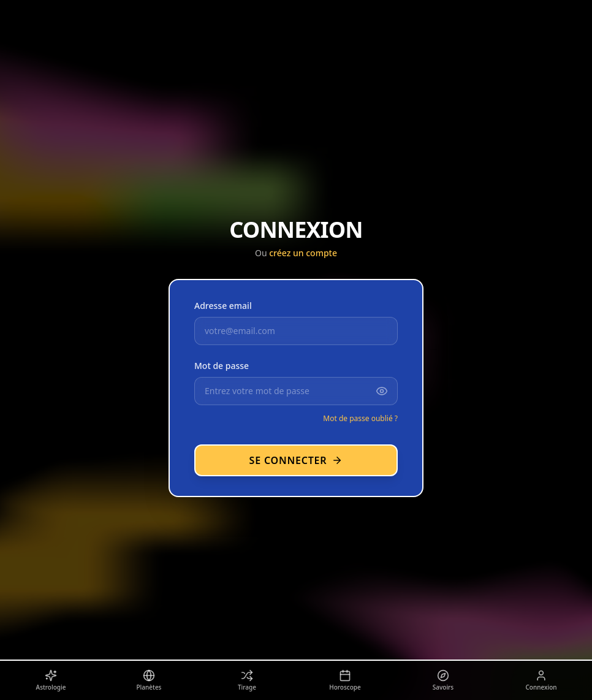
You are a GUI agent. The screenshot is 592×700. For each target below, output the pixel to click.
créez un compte (303, 253)
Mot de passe (222, 366)
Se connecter (296, 460)
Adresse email (223, 306)
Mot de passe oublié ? (360, 418)
